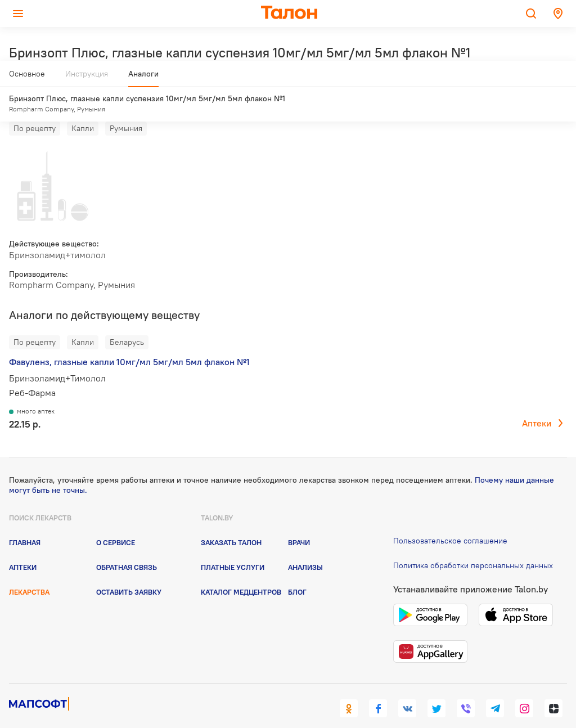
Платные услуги (233, 546)
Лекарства (29, 571)
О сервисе (116, 521)
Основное (27, 78)
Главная (25, 521)
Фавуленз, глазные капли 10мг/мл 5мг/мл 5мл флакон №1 (129, 341)
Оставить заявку (129, 571)
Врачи (299, 521)
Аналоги (143, 78)
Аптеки (537, 402)
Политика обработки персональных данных (473, 545)
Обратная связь (127, 546)
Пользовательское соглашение (450, 519)
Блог (297, 571)
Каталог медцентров (241, 571)
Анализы (305, 546)
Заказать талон (231, 521)
